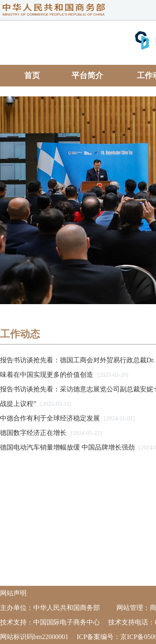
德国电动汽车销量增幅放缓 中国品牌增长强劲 (67, 447)
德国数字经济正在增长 (33, 433)
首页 (32, 75)
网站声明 (13, 593)
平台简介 (87, 75)
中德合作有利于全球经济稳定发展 (50, 418)
